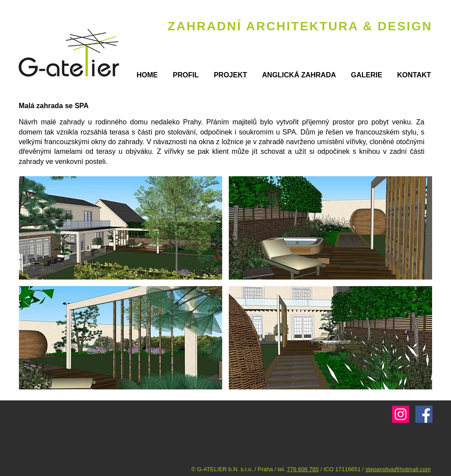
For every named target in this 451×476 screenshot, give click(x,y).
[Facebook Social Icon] (424, 414)
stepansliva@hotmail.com (398, 469)
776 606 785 (303, 469)
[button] (121, 228)
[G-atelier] (401, 414)
